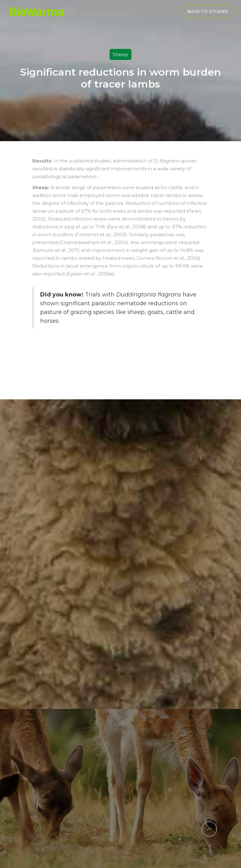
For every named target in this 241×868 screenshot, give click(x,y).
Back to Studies (208, 11)
